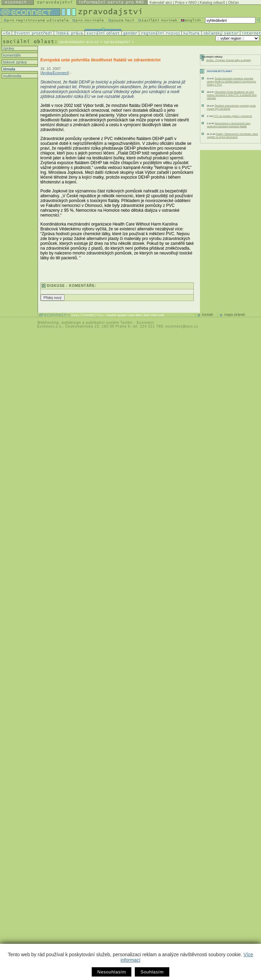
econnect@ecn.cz (182, 326)
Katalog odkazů (212, 2)
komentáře (11, 55)
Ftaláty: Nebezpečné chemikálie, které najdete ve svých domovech (232, 136)
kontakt (208, 315)
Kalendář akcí (161, 2)
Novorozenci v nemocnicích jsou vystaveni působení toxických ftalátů (229, 125)
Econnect (145, 323)
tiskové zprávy (14, 62)
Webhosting (48, 323)
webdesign (71, 323)
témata (9, 69)
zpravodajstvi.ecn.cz (79, 42)
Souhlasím (152, 972)
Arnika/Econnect (55, 73)
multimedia (12, 76)
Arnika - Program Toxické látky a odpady (229, 60)
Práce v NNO (186, 2)
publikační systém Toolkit (109, 323)
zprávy (8, 48)
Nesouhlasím (112, 972)
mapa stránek (235, 315)
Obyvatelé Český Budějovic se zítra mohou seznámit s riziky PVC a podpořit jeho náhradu (232, 95)
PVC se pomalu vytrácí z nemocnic (233, 116)
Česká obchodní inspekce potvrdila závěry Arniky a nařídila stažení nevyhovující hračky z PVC (232, 82)
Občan (233, 2)
